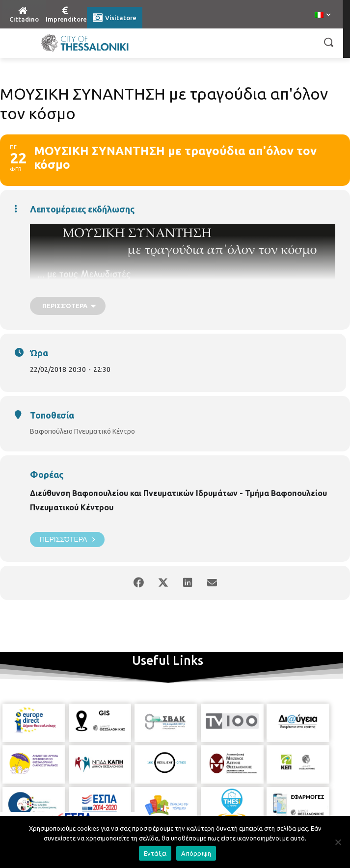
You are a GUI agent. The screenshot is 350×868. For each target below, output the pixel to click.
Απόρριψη (196, 853)
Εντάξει (155, 853)
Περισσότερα (67, 539)
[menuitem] (323, 16)
